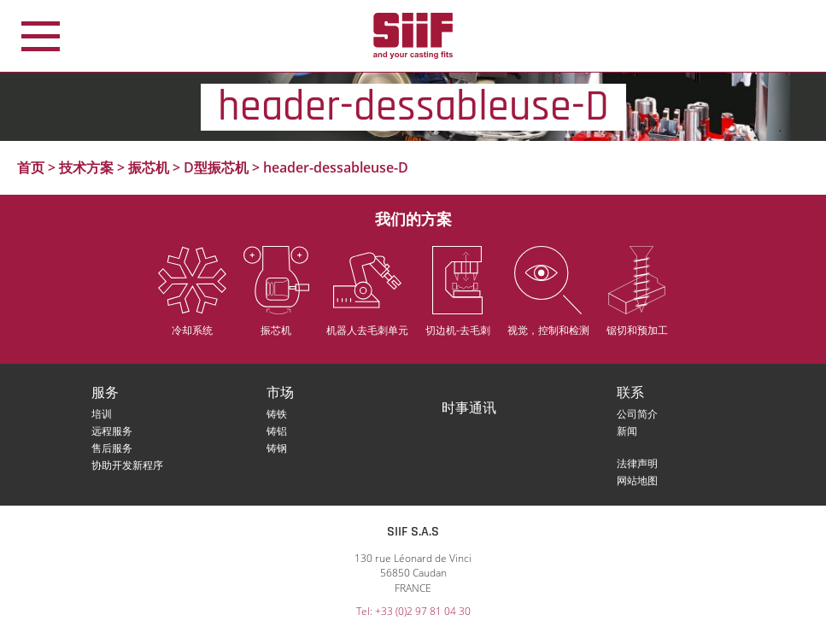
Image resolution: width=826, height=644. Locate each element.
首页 (31, 167)
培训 (102, 414)
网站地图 (637, 480)
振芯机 (149, 167)
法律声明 (637, 463)
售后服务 (112, 448)
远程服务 (112, 431)
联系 (630, 393)
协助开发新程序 (127, 465)
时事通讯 (469, 409)
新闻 (627, 431)
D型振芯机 (216, 167)
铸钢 (277, 448)
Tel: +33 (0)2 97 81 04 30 (413, 611)
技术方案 (86, 167)
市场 (280, 393)
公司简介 (637, 414)
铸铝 (277, 431)
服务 (105, 393)
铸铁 (277, 414)
